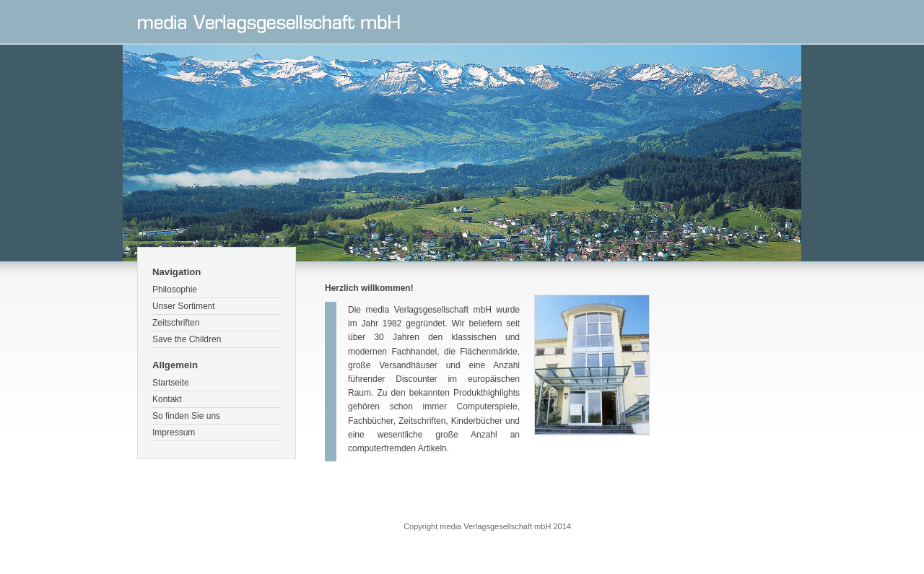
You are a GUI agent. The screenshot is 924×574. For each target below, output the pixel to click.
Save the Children (187, 339)
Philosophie (175, 290)
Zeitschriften (176, 323)
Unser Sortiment (184, 306)
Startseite (171, 383)
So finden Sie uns (186, 416)
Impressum (174, 432)
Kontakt (167, 399)
